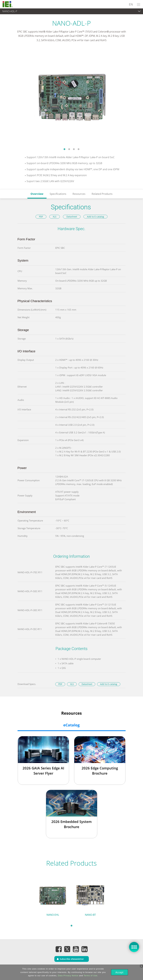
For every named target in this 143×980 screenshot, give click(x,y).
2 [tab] (69, 149)
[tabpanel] (71, 97)
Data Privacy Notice (68, 976)
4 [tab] (79, 149)
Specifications (58, 194)
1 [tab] (65, 149)
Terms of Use (90, 976)
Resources (79, 194)
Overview (37, 194)
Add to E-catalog (95, 217)
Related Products (102, 194)
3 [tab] (74, 149)
